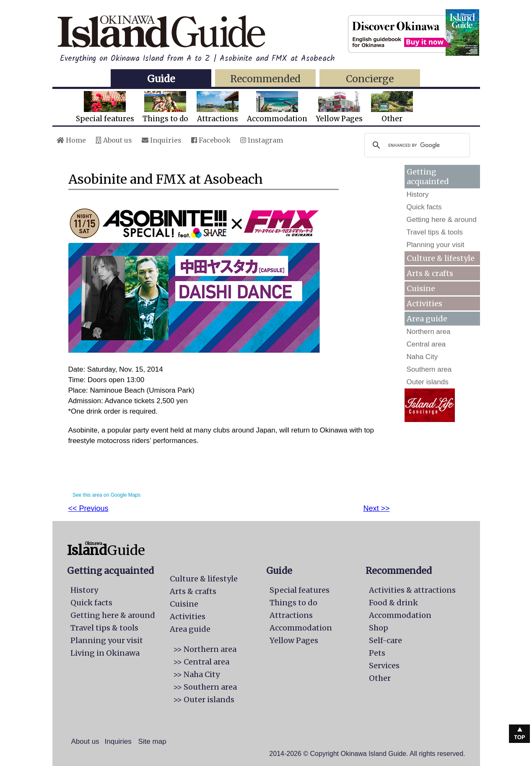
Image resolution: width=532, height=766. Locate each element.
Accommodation (277, 107)
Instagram (262, 140)
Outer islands (428, 382)
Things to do (165, 107)
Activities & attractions (412, 590)
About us (114, 140)
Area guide (190, 629)
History (418, 194)
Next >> (376, 508)
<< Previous (88, 508)
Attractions (218, 107)
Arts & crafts (430, 273)
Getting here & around (442, 220)
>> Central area (201, 662)
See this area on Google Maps (106, 495)
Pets (377, 653)
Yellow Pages (339, 107)
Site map (152, 741)
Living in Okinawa (105, 653)
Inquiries (162, 140)
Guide (161, 79)
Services (384, 666)
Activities (424, 304)
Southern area (429, 369)
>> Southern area (205, 687)
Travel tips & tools (435, 232)
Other (392, 107)
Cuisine (421, 288)
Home (71, 140)
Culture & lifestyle (441, 258)
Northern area (429, 332)
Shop (379, 628)
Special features (105, 107)
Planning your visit (436, 245)
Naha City (422, 357)
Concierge (370, 79)
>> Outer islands (204, 700)
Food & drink (393, 603)
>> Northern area (205, 649)
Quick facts (424, 207)
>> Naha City (196, 674)
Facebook (211, 140)
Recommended (265, 79)
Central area (426, 344)
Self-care (385, 640)
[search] (416, 145)
